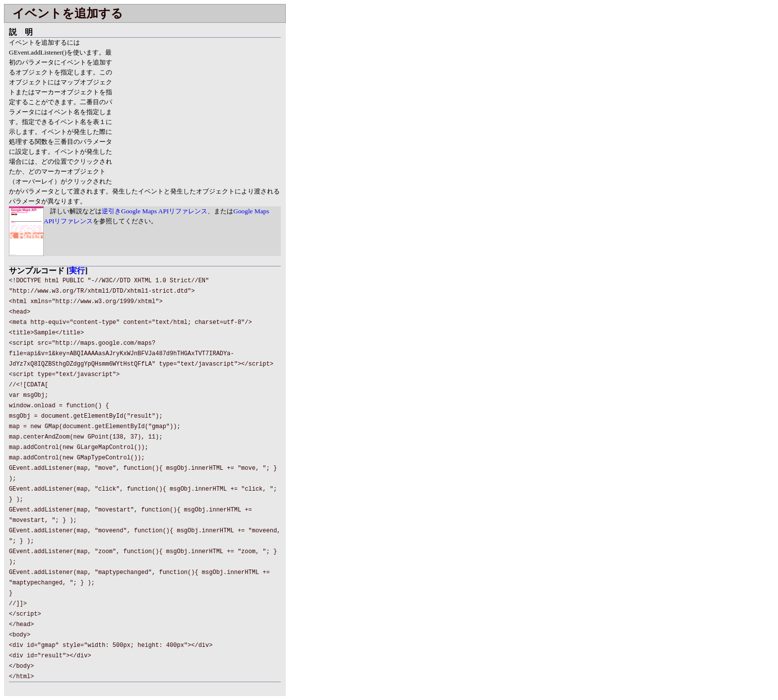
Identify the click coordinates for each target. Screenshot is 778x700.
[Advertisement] (197, 107)
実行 (77, 271)
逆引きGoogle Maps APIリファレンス (155, 211)
